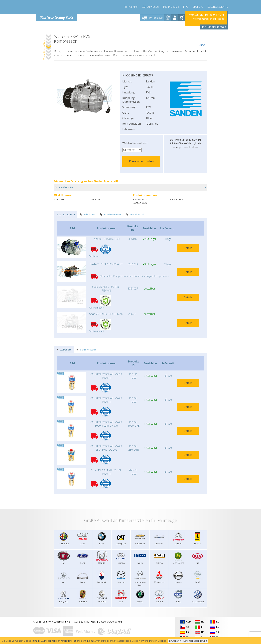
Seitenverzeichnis (218, 7)
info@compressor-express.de (208, 19)
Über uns (198, 7)
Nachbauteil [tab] (135, 214)
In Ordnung (175, 641)
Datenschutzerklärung (111, 622)
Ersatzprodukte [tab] (66, 214)
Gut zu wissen (150, 7)
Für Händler (131, 7)
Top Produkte (171, 7)
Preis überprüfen (141, 161)
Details (188, 248)
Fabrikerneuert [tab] (111, 214)
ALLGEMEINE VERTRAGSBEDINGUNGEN (74, 622)
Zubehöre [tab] (64, 350)
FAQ (186, 7)
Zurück (202, 40)
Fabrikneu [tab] (87, 214)
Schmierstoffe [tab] (86, 350)
